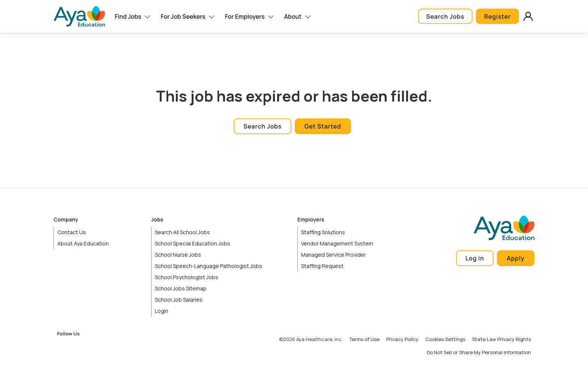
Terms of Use (364, 339)
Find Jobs (128, 16)
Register (497, 16)
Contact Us (72, 232)
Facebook (63, 346)
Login (162, 311)
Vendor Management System (337, 243)
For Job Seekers (183, 16)
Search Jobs (445, 16)
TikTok (128, 346)
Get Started (323, 126)
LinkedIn (95, 346)
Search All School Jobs (182, 232)
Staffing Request (322, 266)
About (293, 16)
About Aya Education (83, 243)
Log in (475, 258)
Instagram (79, 346)
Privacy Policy (402, 339)
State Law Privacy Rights (502, 339)
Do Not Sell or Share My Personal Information (479, 352)
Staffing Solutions (323, 232)
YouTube (112, 346)
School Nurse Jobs (178, 255)
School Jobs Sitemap (181, 288)
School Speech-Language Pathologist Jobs (208, 266)
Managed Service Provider (334, 255)
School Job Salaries (179, 300)
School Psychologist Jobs (187, 277)
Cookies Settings (445, 339)
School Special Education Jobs (193, 243)
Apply (516, 258)
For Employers (244, 16)
